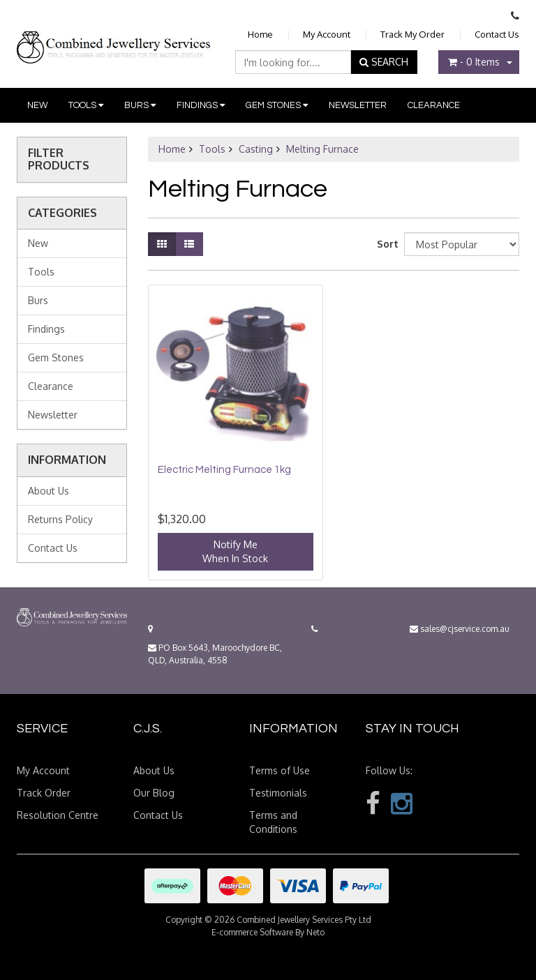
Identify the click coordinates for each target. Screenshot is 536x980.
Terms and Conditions (273, 822)
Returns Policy (60, 519)
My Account (327, 34)
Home (260, 34)
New (37, 105)
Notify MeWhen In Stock (235, 551)
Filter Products (59, 159)
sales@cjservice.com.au (460, 629)
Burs (140, 105)
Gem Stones (277, 105)
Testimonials (278, 793)
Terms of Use (280, 770)
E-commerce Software (252, 932)
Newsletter (358, 105)
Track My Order (412, 34)
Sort (385, 244)
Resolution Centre (58, 815)
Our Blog (154, 793)
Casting (256, 149)
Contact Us (497, 34)
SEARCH (384, 62)
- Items (474, 62)
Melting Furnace (322, 149)
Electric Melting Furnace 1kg (224, 470)
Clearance (434, 105)
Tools (86, 105)
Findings (201, 105)
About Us (49, 491)
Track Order (44, 793)
